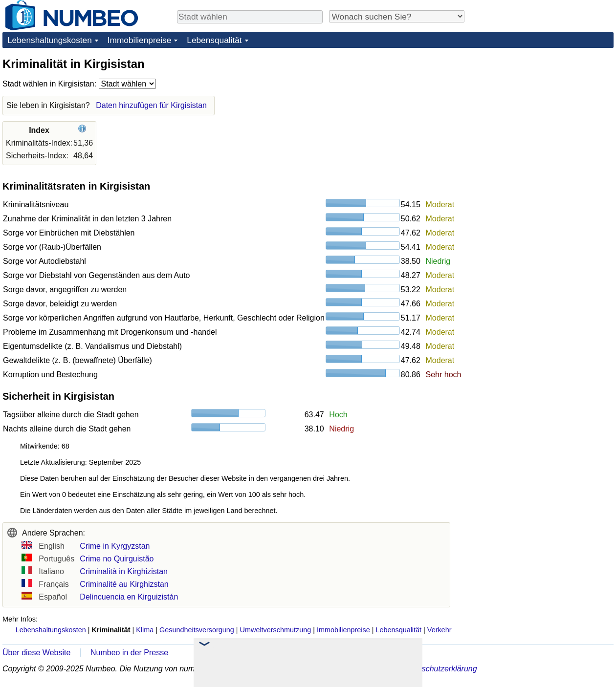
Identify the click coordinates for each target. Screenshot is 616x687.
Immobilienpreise (140, 40)
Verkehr (440, 630)
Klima (145, 630)
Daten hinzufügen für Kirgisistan (151, 105)
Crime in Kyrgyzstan (115, 546)
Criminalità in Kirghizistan (124, 571)
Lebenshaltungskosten (50, 40)
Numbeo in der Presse (129, 653)
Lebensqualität (214, 40)
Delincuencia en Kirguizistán (129, 597)
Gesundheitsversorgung (197, 630)
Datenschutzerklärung (439, 669)
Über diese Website (36, 653)
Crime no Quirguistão (117, 559)
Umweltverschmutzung (276, 630)
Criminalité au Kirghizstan (124, 584)
